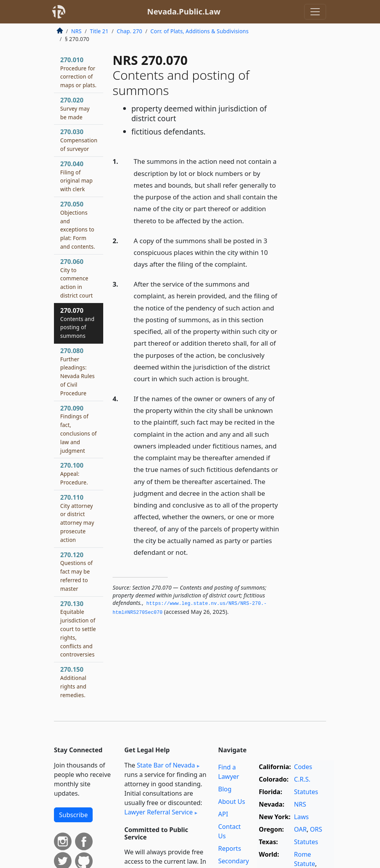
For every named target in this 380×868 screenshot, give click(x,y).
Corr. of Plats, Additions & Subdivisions (200, 31)
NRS (76, 31)
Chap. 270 (130, 31)
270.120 (76, 571)
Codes (303, 767)
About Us (232, 802)
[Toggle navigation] (315, 12)
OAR (300, 829)
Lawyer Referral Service (159, 812)
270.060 (76, 278)
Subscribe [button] (73, 815)
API (223, 814)
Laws (301, 817)
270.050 (78, 225)
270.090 (78, 429)
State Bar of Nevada (166, 765)
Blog (225, 789)
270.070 (77, 323)
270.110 (77, 518)
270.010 (78, 72)
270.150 (73, 682)
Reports (230, 848)
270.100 (74, 473)
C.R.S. (302, 779)
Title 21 (99, 31)
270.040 (76, 176)
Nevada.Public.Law (184, 12)
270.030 (79, 140)
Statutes (306, 792)
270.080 (77, 372)
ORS (316, 829)
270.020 (75, 108)
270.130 (78, 629)
